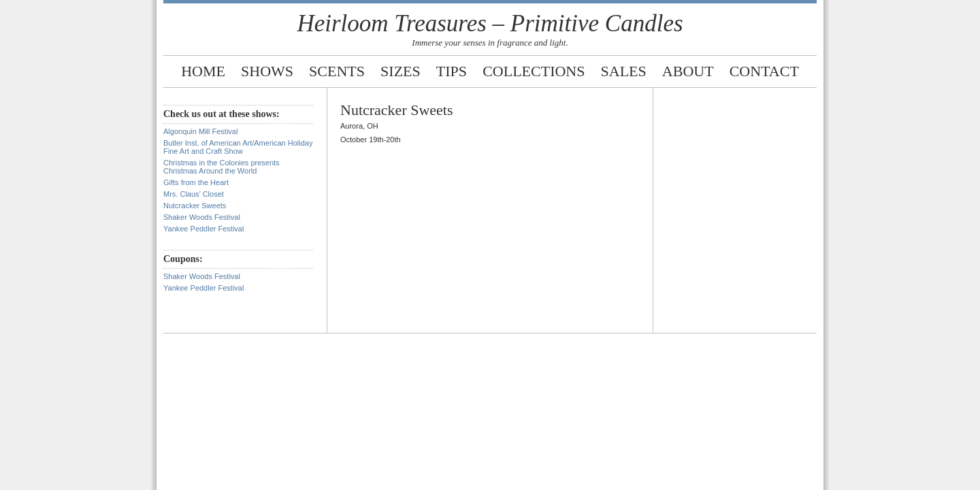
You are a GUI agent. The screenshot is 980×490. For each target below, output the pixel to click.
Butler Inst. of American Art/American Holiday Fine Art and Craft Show (238, 147)
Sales (624, 71)
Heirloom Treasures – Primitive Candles (490, 23)
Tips (452, 71)
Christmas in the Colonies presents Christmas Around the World (222, 167)
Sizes (401, 71)
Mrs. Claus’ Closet (194, 194)
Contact (764, 71)
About (688, 71)
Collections (534, 71)
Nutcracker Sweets (195, 206)
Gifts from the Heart (196, 182)
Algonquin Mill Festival (200, 131)
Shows (267, 71)
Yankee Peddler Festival (203, 229)
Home (203, 71)
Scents (337, 71)
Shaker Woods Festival (202, 217)
